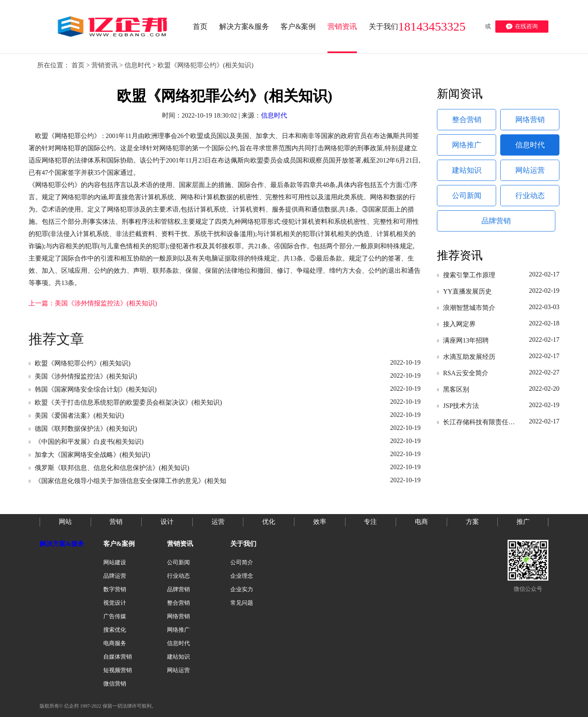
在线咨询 (522, 27)
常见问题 (242, 603)
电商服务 (115, 643)
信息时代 (138, 65)
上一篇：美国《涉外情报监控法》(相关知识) (93, 303)
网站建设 (115, 562)
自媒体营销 (118, 657)
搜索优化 (115, 630)
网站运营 (530, 170)
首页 (78, 65)
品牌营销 (496, 221)
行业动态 (530, 196)
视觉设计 (115, 603)
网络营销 (530, 120)
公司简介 (242, 562)
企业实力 (242, 589)
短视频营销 (118, 670)
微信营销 (115, 684)
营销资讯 (105, 65)
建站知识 (467, 170)
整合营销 (467, 120)
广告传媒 (115, 616)
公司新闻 (467, 196)
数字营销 (115, 589)
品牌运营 (115, 576)
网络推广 (467, 145)
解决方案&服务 (62, 544)
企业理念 (242, 576)
